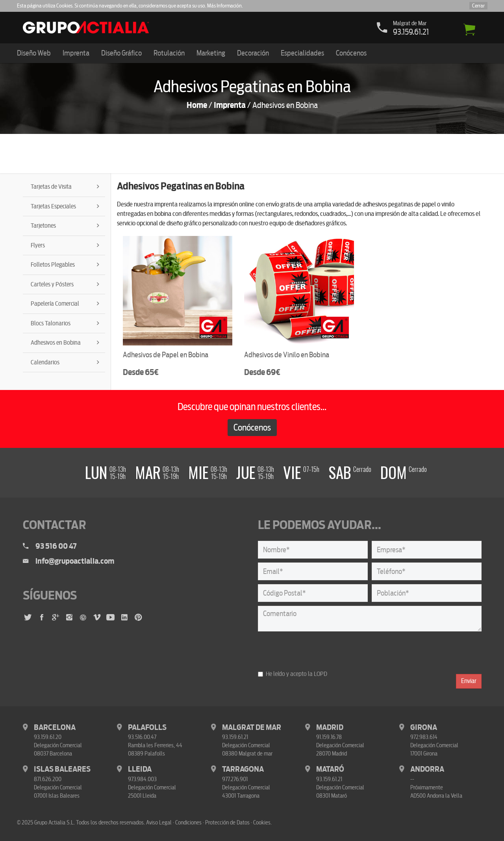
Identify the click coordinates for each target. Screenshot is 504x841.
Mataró (330, 769)
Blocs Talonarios (51, 323)
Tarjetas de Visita (51, 187)
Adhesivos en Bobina (56, 343)
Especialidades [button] (302, 53)
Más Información (224, 6)
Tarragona (243, 769)
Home (197, 105)
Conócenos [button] (351, 53)
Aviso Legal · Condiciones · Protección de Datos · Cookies (208, 822)
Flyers (38, 245)
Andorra (427, 769)
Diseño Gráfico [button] (121, 53)
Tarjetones (43, 226)
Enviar (469, 681)
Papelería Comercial (55, 304)
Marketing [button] (211, 53)
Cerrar (478, 6)
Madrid (330, 727)
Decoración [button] (253, 53)
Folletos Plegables (53, 265)
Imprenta (230, 105)
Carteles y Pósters (52, 284)
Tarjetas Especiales (53, 206)
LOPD (321, 674)
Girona (424, 727)
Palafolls (147, 727)
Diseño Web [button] (34, 53)
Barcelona (55, 727)
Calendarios (45, 362)
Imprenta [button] (76, 53)
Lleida (140, 769)
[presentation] (318, 651)
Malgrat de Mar (252, 727)
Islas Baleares (62, 769)
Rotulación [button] (169, 53)
